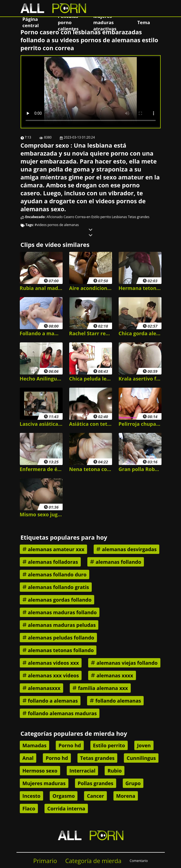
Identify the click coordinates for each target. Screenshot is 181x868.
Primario (45, 861)
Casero (69, 217)
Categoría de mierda (93, 861)
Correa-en (83, 217)
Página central (31, 22)
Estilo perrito (101, 217)
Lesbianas (119, 217)
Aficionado (55, 217)
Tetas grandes (139, 217)
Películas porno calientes (68, 22)
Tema (144, 22)
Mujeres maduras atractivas (105, 22)
